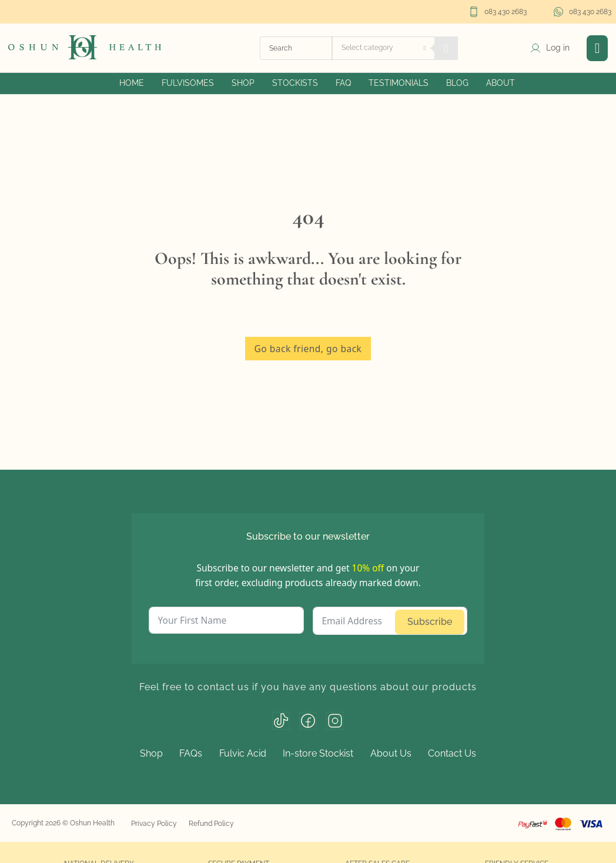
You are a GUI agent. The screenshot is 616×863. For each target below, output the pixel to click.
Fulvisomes (188, 83)
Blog (457, 83)
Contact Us (452, 753)
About (500, 83)
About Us (391, 753)
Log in (558, 48)
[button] (597, 48)
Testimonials (399, 83)
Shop (243, 83)
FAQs (191, 753)
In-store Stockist (318, 753)
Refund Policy (211, 824)
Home (132, 83)
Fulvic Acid (243, 753)
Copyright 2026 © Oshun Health (63, 823)
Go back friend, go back (308, 349)
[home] (85, 46)
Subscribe (430, 622)
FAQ (343, 83)
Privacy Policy (154, 824)
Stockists (295, 83)
